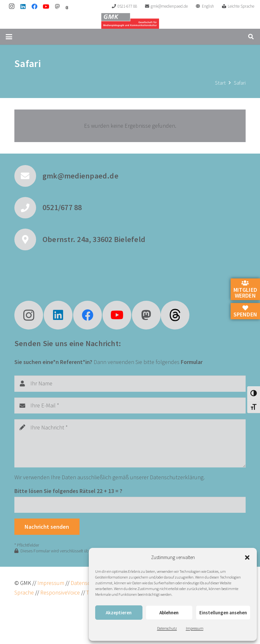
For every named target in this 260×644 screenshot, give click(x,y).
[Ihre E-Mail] (130, 405)
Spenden (245, 312)
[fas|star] (175, 315)
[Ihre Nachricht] (130, 443)
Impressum (195, 628)
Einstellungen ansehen (223, 613)
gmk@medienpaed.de (80, 176)
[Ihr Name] (130, 383)
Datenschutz (167, 628)
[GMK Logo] (130, 21)
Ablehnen (169, 613)
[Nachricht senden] (47, 527)
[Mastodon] (57, 6)
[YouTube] (46, 6)
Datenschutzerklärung (177, 477)
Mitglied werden (245, 290)
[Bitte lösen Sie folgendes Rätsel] (130, 505)
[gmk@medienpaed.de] (28, 176)
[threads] (67, 8)
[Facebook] (34, 6)
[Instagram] (11, 6)
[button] (247, 557)
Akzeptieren (119, 613)
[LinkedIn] (23, 6)
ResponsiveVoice (60, 592)
